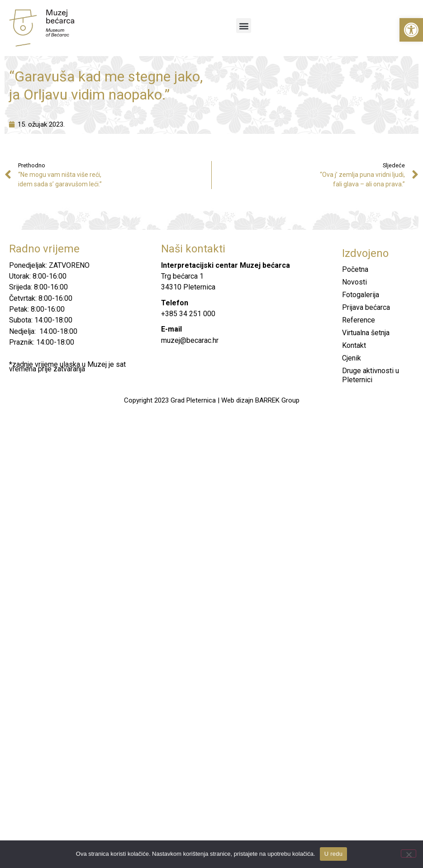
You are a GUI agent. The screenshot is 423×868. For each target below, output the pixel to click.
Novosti (354, 282)
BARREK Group (277, 400)
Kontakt (354, 345)
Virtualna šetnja (366, 333)
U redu (334, 854)
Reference (359, 320)
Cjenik (352, 358)
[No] (409, 854)
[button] (411, 30)
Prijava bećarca (366, 307)
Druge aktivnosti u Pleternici (371, 375)
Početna (355, 269)
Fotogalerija (361, 295)
